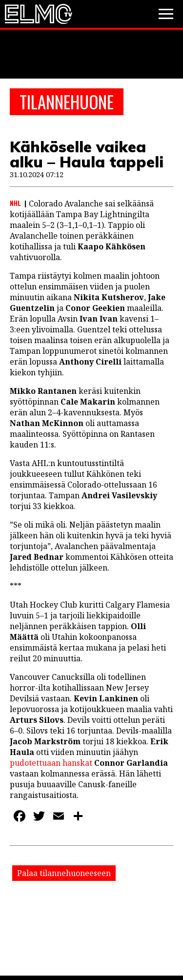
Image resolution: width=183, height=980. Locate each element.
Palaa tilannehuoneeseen (64, 873)
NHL (15, 203)
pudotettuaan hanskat (51, 763)
